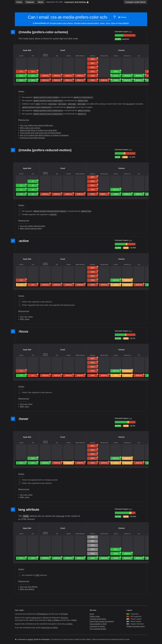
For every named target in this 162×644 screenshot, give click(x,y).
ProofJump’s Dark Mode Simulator (32, 138)
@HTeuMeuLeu (42, 614)
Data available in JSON (98, 624)
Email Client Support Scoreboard (102, 621)
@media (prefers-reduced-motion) (86, 23)
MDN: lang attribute (27, 589)
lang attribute (124, 23)
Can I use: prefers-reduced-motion (33, 226)
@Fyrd (45, 618)
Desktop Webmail (45, 55)
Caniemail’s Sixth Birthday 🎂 (77, 2)
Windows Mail (104, 56)
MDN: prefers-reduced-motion (31, 229)
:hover (113, 23)
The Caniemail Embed (98, 629)
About (130, 32)
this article (129, 104)
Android (68, 56)
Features (30, 2)
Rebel (74, 620)
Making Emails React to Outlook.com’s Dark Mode (38, 130)
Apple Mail (27, 50)
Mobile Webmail (80, 56)
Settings (122, 17)
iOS (33, 56)
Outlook (121, 50)
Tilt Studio (64, 614)
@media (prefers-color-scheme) (61, 23)
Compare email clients (98, 619)
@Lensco (64, 618)
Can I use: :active (26, 317)
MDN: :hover (25, 497)
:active (102, 23)
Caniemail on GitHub (97, 626)
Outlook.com (127, 56)
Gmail (63, 50)
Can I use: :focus (26, 404)
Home (19, 2)
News (40, 2)
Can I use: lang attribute (29, 587)
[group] (119, 35)
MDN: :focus (24, 407)
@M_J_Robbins (54, 620)
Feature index (95, 616)
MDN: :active (25, 319)
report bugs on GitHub (49, 628)
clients (135, 2)
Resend (30, 640)
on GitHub (69, 624)
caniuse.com (36, 618)
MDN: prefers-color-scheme (30, 128)
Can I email (38, 17)
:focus (108, 23)
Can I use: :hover (26, 495)
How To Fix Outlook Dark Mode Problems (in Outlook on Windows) (44, 135)
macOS (21, 56)
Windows (93, 56)
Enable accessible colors (136, 626)
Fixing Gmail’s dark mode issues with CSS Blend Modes (40, 133)
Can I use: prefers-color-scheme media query (37, 125)
